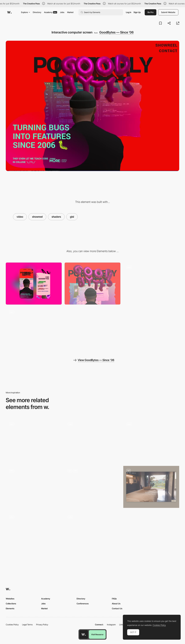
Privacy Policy (42, 625)
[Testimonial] (34, 441)
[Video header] (93, 441)
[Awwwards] (9, 12)
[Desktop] (93, 284)
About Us (116, 604)
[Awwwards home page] (84, 634)
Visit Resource (97, 634)
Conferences (83, 604)
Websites (10, 599)
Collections (11, 604)
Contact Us (117, 608)
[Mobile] (34, 284)
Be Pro (151, 12)
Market (70, 12)
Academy (51, 12)
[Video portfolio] (93, 533)
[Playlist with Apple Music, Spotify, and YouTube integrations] (93, 487)
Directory (37, 12)
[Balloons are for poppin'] (151, 284)
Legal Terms (27, 625)
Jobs (62, 12)
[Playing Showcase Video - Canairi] (34, 487)
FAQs (114, 599)
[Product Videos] (151, 441)
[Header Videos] (151, 487)
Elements (10, 608)
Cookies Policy (12, 625)
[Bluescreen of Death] (34, 328)
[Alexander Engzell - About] (34, 533)
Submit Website (168, 12)
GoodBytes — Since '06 (116, 32)
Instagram (111, 625)
